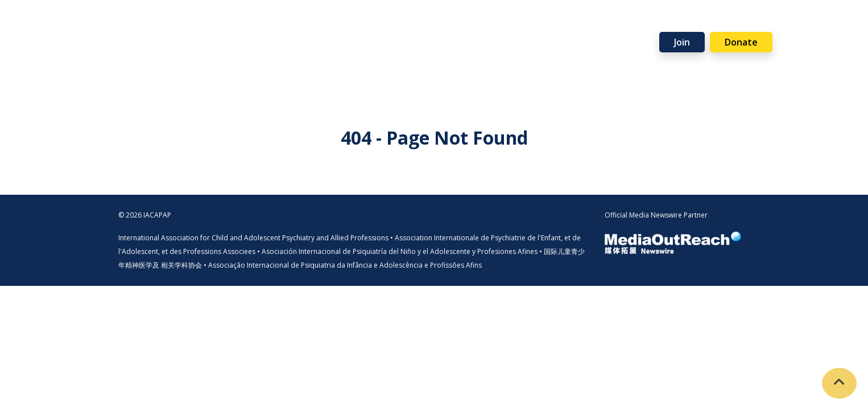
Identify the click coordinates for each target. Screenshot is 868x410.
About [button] (161, 24)
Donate (741, 42)
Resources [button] (383, 24)
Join (682, 42)
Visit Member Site (799, 40)
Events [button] (446, 24)
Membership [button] (227, 24)
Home (119, 24)
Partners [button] (579, 24)
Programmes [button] (307, 24)
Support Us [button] (510, 24)
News (634, 24)
